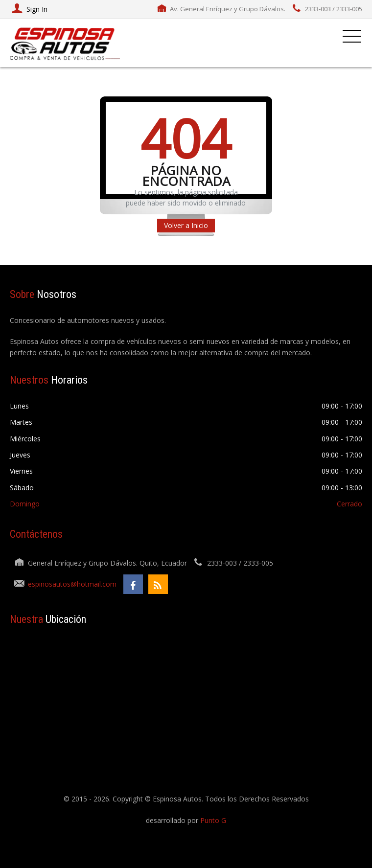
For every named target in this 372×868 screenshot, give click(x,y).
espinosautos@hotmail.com (72, 584)
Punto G (213, 820)
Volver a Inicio (186, 225)
